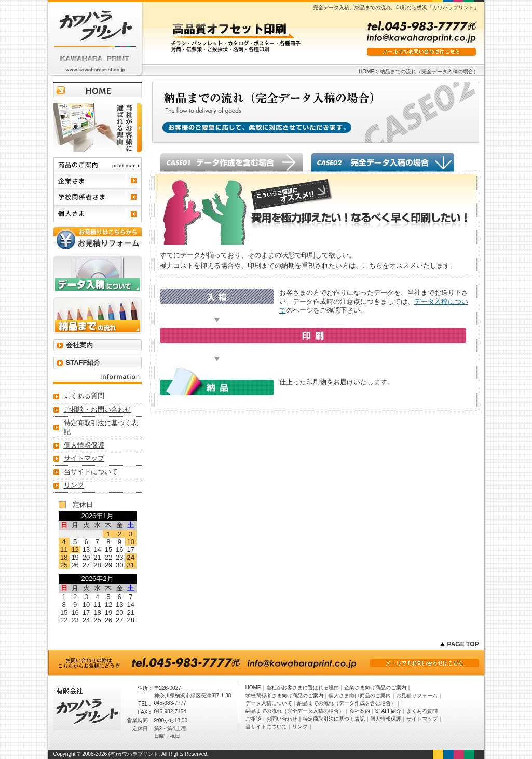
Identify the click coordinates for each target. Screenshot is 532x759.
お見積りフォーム (417, 695)
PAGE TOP (463, 644)
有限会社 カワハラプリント (95, 39)
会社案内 (79, 345)
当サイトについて (91, 472)
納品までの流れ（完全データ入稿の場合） (295, 711)
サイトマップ (84, 458)
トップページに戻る (98, 90)
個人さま (98, 214)
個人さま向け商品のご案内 (360, 695)
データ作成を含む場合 (232, 162)
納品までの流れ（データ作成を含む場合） (347, 703)
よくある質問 (84, 396)
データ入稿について (269, 703)
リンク (74, 485)
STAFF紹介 (83, 363)
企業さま (98, 181)
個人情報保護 (84, 445)
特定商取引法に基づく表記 (101, 427)
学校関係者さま (98, 197)
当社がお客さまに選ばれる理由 (303, 688)
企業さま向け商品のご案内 (375, 688)
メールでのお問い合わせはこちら (421, 52)
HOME (366, 71)
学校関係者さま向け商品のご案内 (284, 695)
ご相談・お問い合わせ (98, 409)
